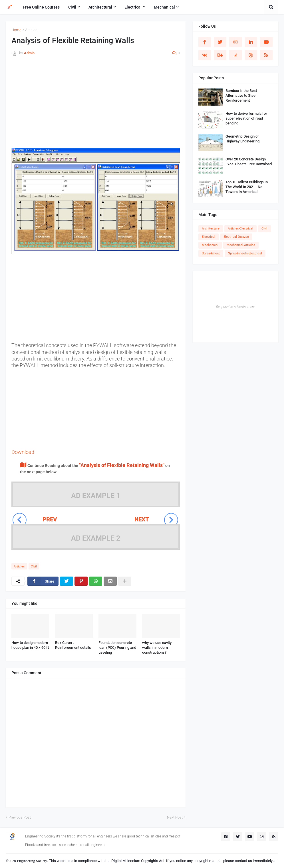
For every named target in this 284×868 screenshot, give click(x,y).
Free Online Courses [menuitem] (41, 7)
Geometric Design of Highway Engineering (242, 139)
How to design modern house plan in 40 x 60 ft (30, 645)
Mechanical (210, 245)
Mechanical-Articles (241, 245)
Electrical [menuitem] (133, 7)
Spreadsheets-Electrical (245, 253)
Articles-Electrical (240, 228)
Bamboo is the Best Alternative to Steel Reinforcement (241, 95)
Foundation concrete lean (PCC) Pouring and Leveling (117, 648)
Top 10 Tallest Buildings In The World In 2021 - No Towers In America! (247, 187)
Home (16, 30)
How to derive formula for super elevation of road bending (246, 118)
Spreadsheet (211, 253)
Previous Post (20, 817)
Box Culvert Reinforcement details (73, 645)
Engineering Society (32, 861)
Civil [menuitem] (72, 7)
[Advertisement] (96, 108)
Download (23, 452)
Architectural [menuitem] (100, 7)
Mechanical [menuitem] (164, 7)
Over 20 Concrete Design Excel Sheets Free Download (249, 162)
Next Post (175, 817)
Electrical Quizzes (236, 237)
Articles (31, 30)
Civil (34, 566)
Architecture (211, 228)
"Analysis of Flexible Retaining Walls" (122, 465)
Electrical (209, 237)
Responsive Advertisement (235, 307)
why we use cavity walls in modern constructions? (157, 648)
